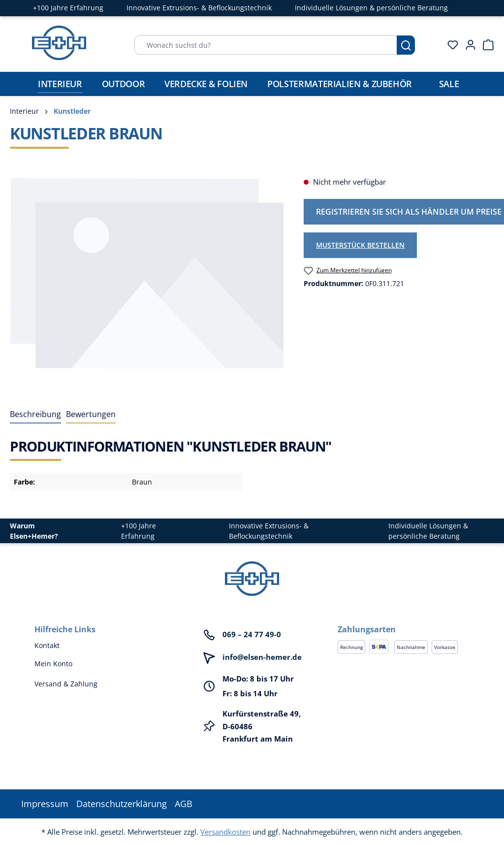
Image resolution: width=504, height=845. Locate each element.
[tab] (35, 415)
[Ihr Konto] (468, 45)
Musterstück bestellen (360, 245)
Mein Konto (53, 664)
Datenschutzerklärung (122, 804)
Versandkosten (225, 832)
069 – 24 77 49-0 (252, 634)
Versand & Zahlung (66, 684)
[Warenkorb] (485, 45)
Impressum (45, 804)
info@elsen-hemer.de (262, 657)
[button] (404, 619)
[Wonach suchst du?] (266, 45)
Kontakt (47, 645)
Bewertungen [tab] (91, 414)
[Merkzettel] (450, 45)
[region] (147, 282)
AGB (184, 804)
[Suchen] (406, 45)
